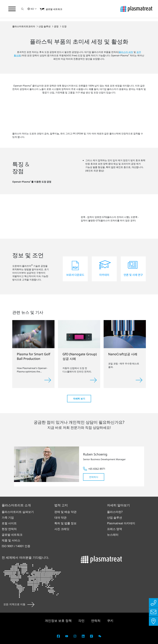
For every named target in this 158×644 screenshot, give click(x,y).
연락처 (96, 620)
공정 (57, 26)
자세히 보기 (79, 399)
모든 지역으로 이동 (19, 604)
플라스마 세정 (126, 52)
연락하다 (94, 477)
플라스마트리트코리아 (24, 26)
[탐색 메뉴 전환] (12, 9)
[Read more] (48, 380)
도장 (64, 26)
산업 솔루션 (45, 26)
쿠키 (110, 620)
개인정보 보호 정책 (59, 620)
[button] (22, 9)
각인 (82, 620)
